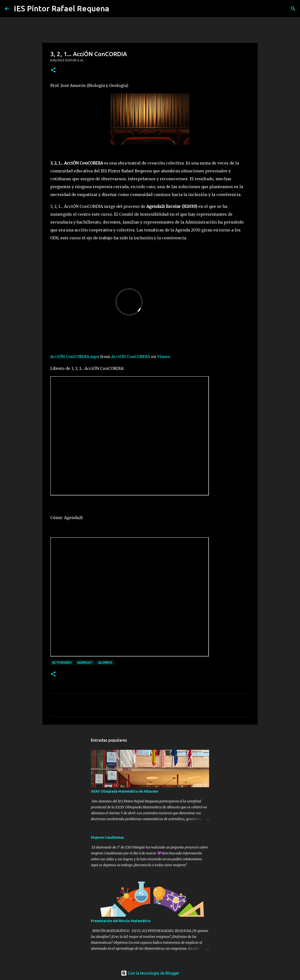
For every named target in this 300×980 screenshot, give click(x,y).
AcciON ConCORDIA (131, 357)
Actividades (62, 662)
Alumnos (105, 662)
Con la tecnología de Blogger (150, 973)
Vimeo (164, 357)
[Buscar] (116, 9)
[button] (53, 70)
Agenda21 (85, 662)
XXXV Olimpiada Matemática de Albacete (125, 791)
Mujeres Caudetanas (107, 837)
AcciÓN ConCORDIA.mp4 (75, 357)
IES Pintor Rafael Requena (61, 8)
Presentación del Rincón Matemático (121, 921)
